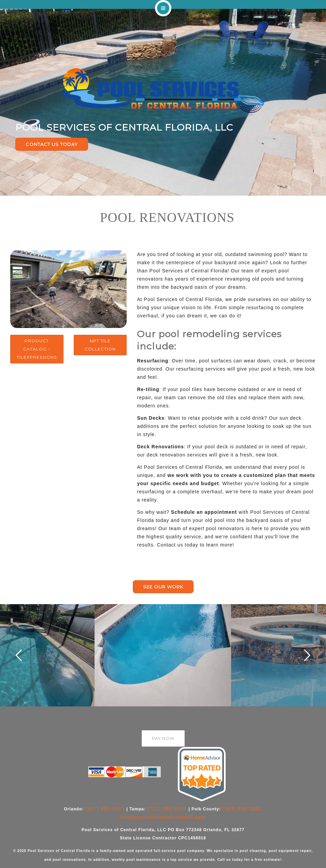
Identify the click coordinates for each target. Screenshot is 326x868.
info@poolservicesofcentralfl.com (163, 817)
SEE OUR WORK (163, 587)
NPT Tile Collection (100, 345)
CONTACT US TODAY (52, 144)
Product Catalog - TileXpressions (37, 349)
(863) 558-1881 (242, 809)
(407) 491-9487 (105, 809)
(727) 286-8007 (167, 809)
